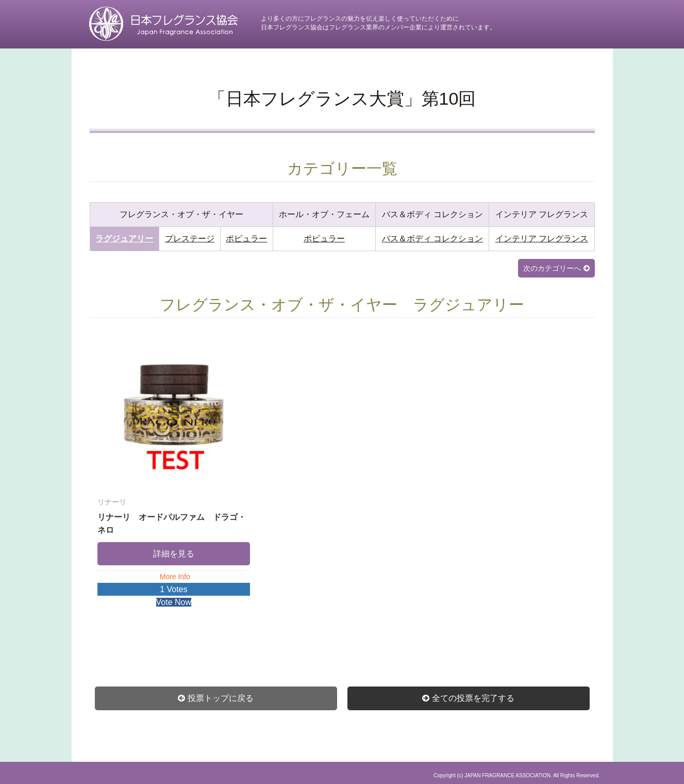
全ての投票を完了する (473, 698)
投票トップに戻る (221, 698)
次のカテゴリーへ (552, 268)
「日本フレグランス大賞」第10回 (342, 99)
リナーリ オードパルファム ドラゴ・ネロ (174, 515)
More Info (175, 577)
